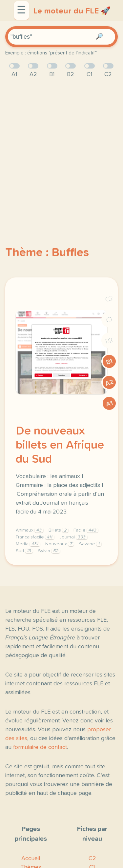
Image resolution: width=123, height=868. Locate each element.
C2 (109, 299)
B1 (109, 362)
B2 (109, 341)
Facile (86, 530)
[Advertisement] (61, 151)
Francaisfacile (35, 537)
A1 (109, 404)
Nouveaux (60, 544)
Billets (58, 530)
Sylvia (49, 551)
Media (28, 544)
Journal (73, 537)
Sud (24, 551)
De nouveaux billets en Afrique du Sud (60, 445)
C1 (109, 320)
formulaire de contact (40, 747)
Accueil (31, 858)
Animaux (30, 530)
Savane (90, 544)
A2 (109, 383)
